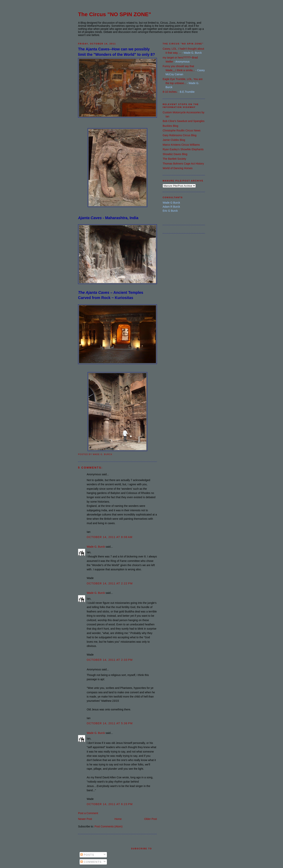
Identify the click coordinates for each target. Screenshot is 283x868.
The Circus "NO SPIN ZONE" (115, 14)
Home (118, 819)
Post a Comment (88, 813)
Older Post (151, 819)
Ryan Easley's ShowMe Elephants (183, 149)
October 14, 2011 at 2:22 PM (110, 583)
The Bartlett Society (174, 159)
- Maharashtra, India (108, 218)
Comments (91, 862)
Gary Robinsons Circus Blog (180, 135)
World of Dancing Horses (178, 168)
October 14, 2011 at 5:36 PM (110, 723)
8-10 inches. (170, 92)
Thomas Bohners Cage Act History (183, 164)
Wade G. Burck (96, 547)
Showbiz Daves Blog (175, 154)
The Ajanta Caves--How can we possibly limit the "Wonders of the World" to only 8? (117, 52)
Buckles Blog (170, 126)
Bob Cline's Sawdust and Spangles (184, 121)
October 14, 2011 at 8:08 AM (110, 537)
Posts (87, 855)
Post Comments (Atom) (109, 826)
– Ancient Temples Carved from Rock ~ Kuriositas (111, 295)
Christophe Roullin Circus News (182, 130)
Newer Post (85, 819)
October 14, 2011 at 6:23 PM (110, 804)
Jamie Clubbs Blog (174, 140)
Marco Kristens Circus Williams (181, 145)
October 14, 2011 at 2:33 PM (110, 660)
